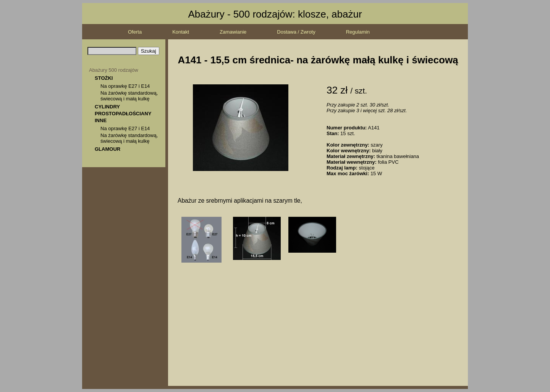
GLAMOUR (108, 149)
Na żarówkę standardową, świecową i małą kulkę (129, 96)
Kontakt (181, 32)
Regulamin (358, 32)
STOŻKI (104, 78)
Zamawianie (233, 32)
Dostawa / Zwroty (296, 32)
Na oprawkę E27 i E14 (125, 86)
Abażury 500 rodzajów (114, 70)
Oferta (135, 32)
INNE (101, 120)
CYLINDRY (107, 107)
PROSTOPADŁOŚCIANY (123, 114)
